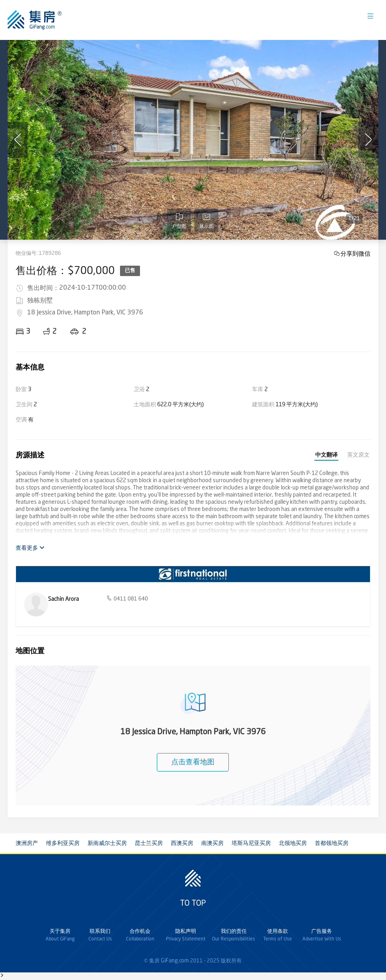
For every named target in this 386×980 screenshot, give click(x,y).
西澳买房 (182, 843)
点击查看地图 (193, 762)
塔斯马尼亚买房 (251, 843)
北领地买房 (293, 843)
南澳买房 (212, 843)
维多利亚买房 (63, 843)
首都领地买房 (332, 843)
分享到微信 (355, 253)
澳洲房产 (27, 843)
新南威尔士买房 (107, 843)
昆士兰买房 (149, 843)
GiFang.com (175, 961)
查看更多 (30, 548)
